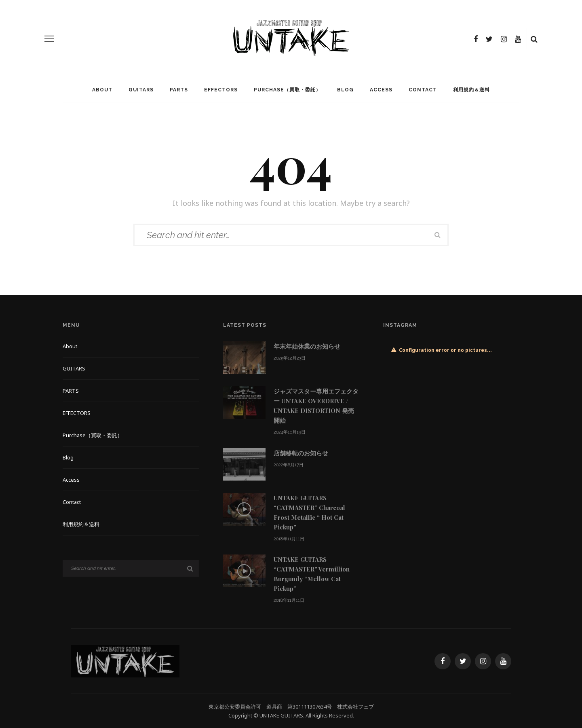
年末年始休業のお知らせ (307, 346)
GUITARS (141, 90)
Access (381, 90)
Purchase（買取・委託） (287, 90)
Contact (423, 90)
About (102, 90)
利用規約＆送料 (471, 90)
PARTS (179, 90)
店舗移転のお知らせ (301, 453)
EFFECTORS (221, 90)
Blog (345, 90)
